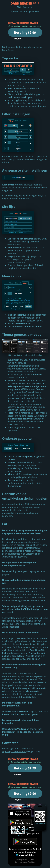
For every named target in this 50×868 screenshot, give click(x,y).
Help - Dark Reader (21, 3)
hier (32, 513)
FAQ (19, 7)
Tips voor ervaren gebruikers (25, 11)
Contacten (28, 7)
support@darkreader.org (15, 752)
